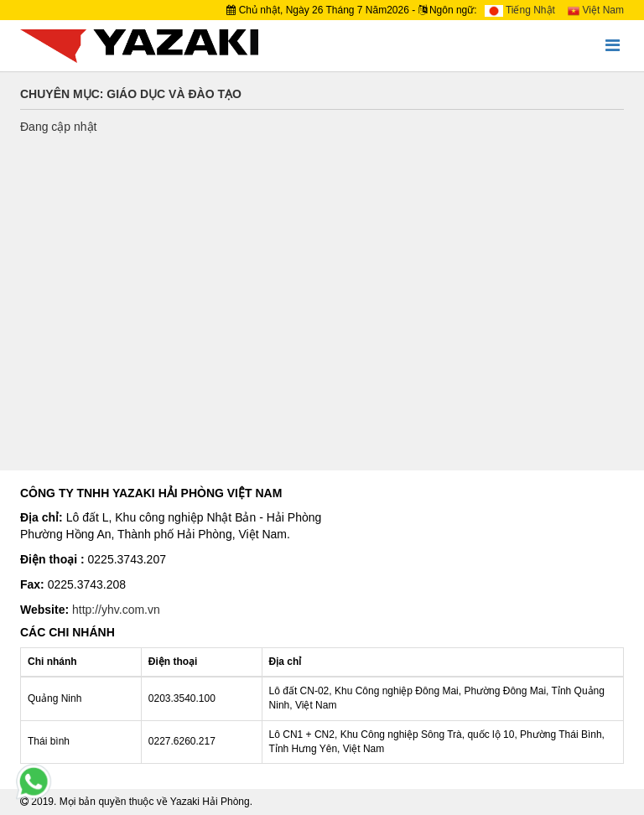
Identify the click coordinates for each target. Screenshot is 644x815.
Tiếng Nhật (520, 10)
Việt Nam (596, 10)
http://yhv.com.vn (116, 610)
